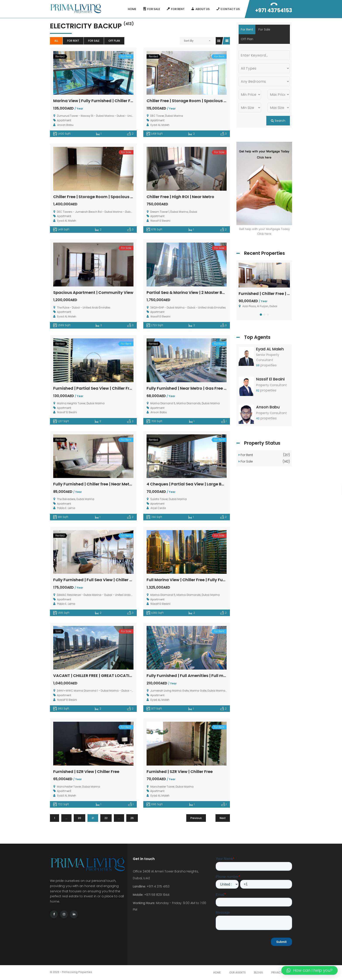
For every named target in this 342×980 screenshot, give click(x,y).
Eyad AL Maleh (270, 349)
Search (278, 121)
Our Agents (237, 972)
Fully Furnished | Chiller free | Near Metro (93, 484)
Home (217, 972)
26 (132, 818)
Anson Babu (268, 407)
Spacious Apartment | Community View (93, 292)
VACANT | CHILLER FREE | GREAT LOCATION (94, 676)
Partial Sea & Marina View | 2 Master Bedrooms (193, 292)
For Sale (94, 41)
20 (80, 818)
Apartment (64, 120)
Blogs (258, 972)
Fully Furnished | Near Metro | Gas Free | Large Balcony (201, 388)
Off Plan (114, 41)
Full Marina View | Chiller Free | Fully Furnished (192, 580)
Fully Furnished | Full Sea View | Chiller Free (96, 580)
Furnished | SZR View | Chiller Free (86, 772)
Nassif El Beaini (270, 379)
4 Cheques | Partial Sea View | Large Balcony (191, 484)
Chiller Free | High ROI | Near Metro (180, 197)
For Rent (73, 41)
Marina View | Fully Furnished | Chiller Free (95, 101)
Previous (196, 818)
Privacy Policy (282, 972)
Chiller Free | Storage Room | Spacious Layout (192, 101)
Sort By (189, 41)
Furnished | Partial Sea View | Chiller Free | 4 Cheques (106, 388)
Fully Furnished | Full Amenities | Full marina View (196, 676)
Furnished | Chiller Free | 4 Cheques (274, 294)
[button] (261, 315)
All (56, 41)
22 (106, 818)
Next (223, 818)
